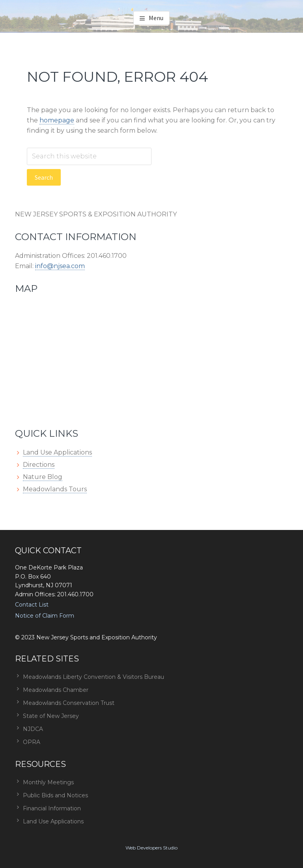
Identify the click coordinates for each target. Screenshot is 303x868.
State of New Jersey (51, 716)
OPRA (32, 742)
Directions (39, 465)
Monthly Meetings (48, 782)
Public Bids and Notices (55, 795)
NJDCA (33, 729)
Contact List (32, 605)
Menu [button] (156, 18)
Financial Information (52, 808)
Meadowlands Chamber (56, 690)
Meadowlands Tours (55, 489)
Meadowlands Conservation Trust (69, 703)
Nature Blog (43, 477)
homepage (57, 120)
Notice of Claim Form (45, 616)
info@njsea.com (60, 266)
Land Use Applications (57, 452)
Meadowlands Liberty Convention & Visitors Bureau (94, 677)
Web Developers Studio (151, 848)
